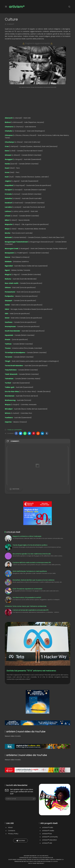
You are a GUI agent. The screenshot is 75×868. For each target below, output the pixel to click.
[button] (16, 433)
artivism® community (50, 837)
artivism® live (47, 834)
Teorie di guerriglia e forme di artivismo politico (30, 545)
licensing (55, 861)
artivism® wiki (47, 843)
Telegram (20, 841)
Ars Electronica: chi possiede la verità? (27, 598)
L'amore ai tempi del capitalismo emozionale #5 (31, 610)
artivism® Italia (48, 827)
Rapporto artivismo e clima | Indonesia (27, 536)
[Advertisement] (38, 102)
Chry (38, 856)
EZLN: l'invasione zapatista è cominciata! (27, 589)
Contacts (12, 831)
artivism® (17, 7)
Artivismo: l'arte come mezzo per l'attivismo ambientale (26, 606)
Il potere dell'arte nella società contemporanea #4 (32, 563)
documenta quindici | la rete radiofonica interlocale (32, 554)
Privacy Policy (13, 834)
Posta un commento (14, 430)
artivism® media (48, 831)
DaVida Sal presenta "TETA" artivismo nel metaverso (31, 671)
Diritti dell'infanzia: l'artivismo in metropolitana (30, 571)
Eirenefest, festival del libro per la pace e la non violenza (33, 580)
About (10, 827)
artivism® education (49, 840)
